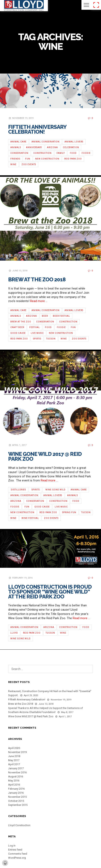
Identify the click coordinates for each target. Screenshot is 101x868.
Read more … (39, 301)
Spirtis (37, 339)
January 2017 (16, 768)
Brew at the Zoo (21, 322)
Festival (35, 327)
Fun (28, 159)
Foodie (86, 153)
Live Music (37, 333)
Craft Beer (17, 327)
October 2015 (16, 801)
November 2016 (17, 772)
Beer (45, 316)
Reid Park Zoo (73, 159)
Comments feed (18, 854)
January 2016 (16, 793)
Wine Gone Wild (20, 639)
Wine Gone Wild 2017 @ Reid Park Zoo (45, 456)
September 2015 (18, 805)
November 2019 (17, 752)
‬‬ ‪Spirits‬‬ (35, 490)
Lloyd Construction (19, 825)
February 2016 (16, 789)
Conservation (19, 153)
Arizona (52, 147)
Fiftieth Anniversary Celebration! (37, 129)
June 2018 (14, 756)
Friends (15, 159)
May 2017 (14, 760)
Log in (12, 846)
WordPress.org (17, 858)
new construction (47, 159)
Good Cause (18, 333)
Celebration (71, 147)
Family (61, 153)
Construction (42, 153)
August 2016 (16, 776)
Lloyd (14, 633)
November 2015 (17, 797)
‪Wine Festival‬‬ (30, 518)
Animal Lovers (74, 142)
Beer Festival (61, 316)
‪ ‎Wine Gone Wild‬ (55, 490)
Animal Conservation (46, 142)
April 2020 (14, 748)
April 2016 (14, 785)
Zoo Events (29, 164)
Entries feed (15, 850)
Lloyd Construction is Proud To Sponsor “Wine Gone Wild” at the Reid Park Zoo (50, 592)
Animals (16, 147)
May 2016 (14, 781)
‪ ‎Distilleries (18, 490)
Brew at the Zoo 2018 (37, 280)
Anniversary (34, 147)
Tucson (51, 339)
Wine (13, 164)
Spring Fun (69, 512)
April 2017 (14, 764)
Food (73, 153)
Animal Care (18, 142)
